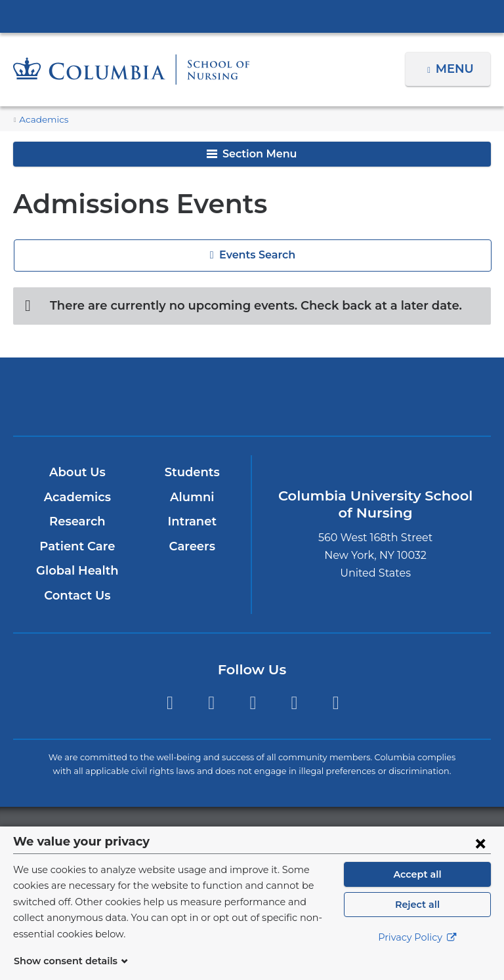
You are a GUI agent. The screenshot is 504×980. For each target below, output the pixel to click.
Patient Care (77, 546)
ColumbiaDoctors (408, 397)
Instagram (211, 703)
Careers (192, 546)
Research (77, 521)
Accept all (417, 890)
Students (192, 472)
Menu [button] (456, 69)
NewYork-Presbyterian (252, 402)
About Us (77, 472)
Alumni (192, 497)
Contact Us (77, 596)
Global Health (77, 571)
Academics (41, 120)
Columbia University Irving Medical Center (252, 16)
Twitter (253, 703)
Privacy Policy (417, 954)
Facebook (170, 703)
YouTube (294, 703)
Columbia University (279, 833)
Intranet (192, 521)
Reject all (417, 920)
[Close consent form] (480, 859)
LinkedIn (336, 703)
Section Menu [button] (252, 154)
